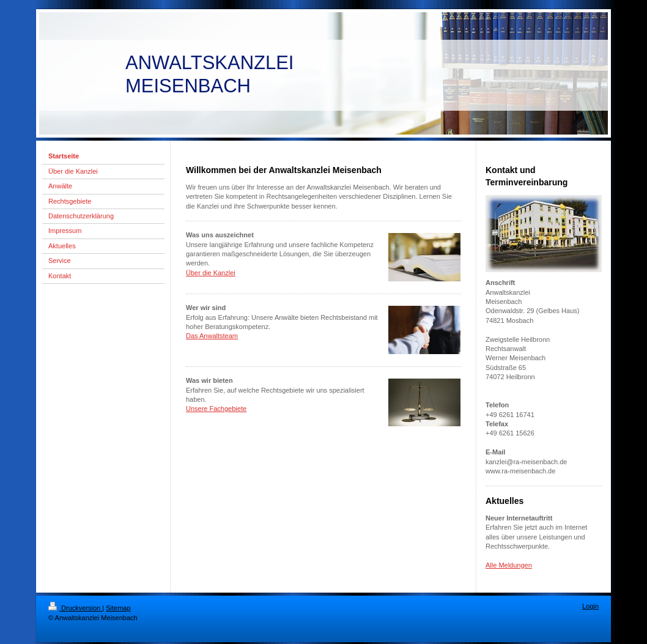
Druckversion (75, 608)
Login (590, 606)
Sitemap (118, 608)
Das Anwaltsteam (212, 336)
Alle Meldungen (509, 565)
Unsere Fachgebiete (216, 409)
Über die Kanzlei (211, 273)
